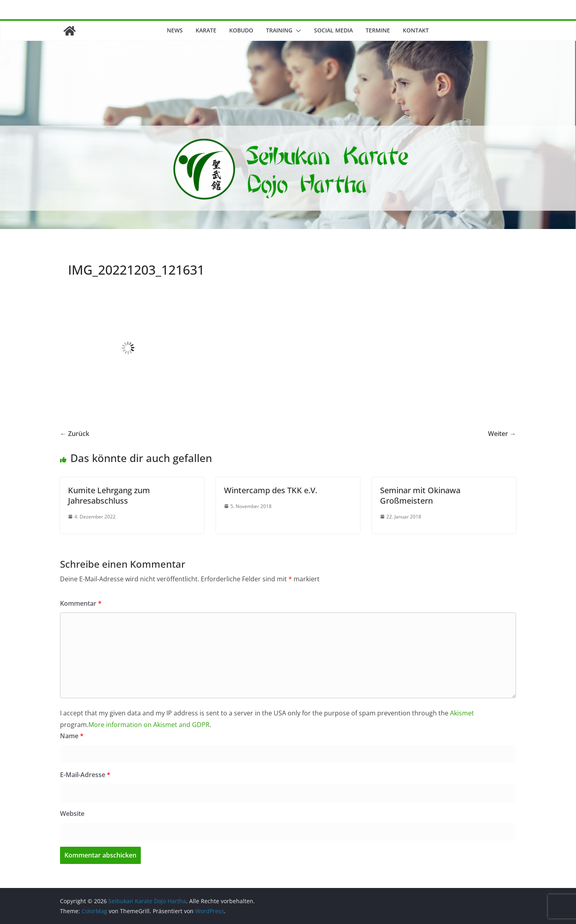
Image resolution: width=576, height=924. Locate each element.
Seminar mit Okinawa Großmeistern (420, 495)
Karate (206, 30)
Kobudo (241, 30)
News (175, 30)
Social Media (333, 30)
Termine (378, 30)
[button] (297, 31)
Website (72, 814)
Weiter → (502, 434)
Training (279, 30)
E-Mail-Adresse (85, 775)
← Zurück (75, 434)
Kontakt (416, 30)
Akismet (462, 713)
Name (72, 736)
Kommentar (81, 603)
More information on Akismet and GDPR (149, 725)
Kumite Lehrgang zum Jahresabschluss (109, 495)
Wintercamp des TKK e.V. (271, 490)
